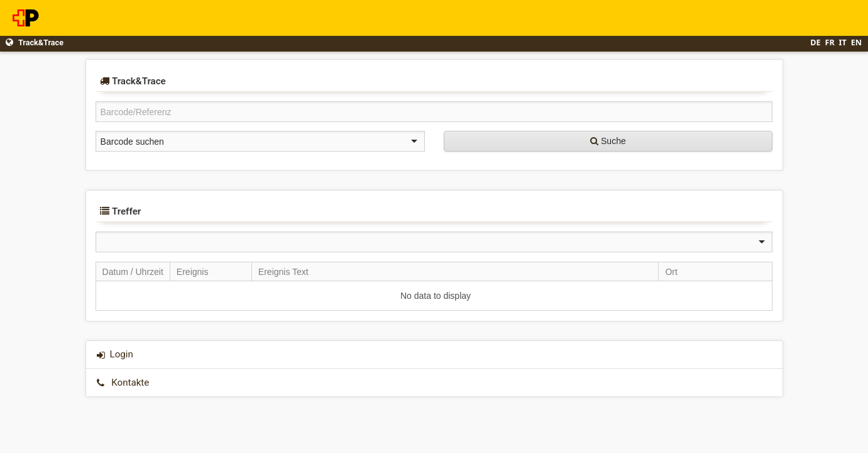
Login (122, 354)
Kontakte (130, 383)
